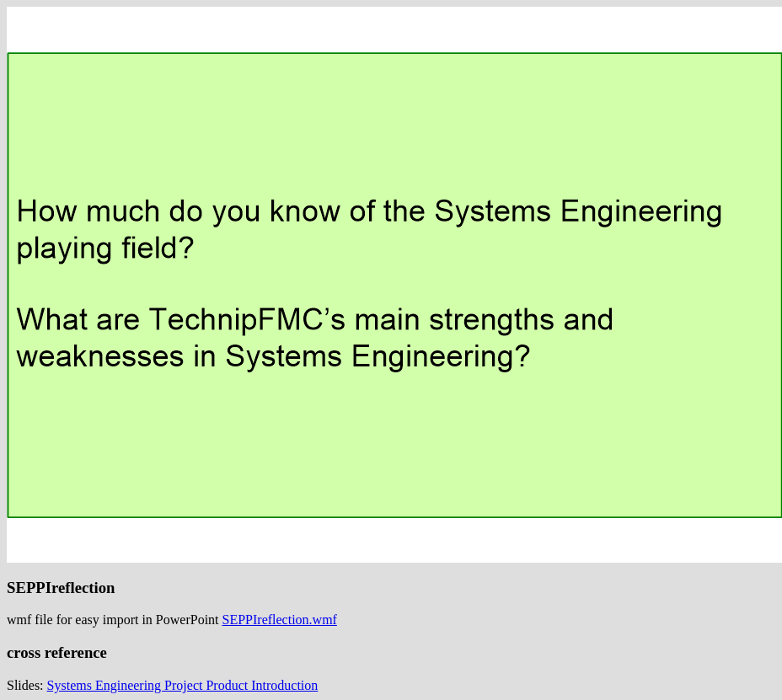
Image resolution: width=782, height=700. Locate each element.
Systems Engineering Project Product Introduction (183, 685)
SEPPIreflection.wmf (280, 620)
